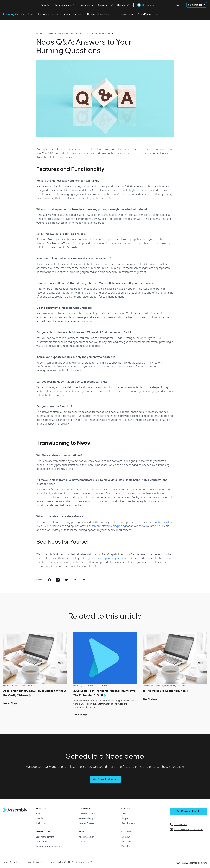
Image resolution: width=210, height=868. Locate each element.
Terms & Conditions (13, 862)
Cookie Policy (71, 862)
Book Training (128, 823)
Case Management (45, 837)
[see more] (105, 779)
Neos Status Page (87, 862)
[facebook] (49, 580)
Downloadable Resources (101, 14)
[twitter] (66, 580)
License (45, 862)
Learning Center (14, 14)
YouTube (126, 846)
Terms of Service (32, 862)
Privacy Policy (56, 862)
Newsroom (127, 14)
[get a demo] (197, 5)
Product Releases (72, 14)
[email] (75, 580)
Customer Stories (48, 14)
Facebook (126, 842)
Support (125, 818)
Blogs (30, 14)
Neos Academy (86, 818)
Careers (82, 842)
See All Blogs (10, 703)
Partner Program (87, 823)
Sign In (179, 5)
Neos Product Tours (149, 14)
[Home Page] (15, 812)
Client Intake (42, 842)
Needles (40, 818)
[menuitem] (46, 5)
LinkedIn (126, 837)
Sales (124, 814)
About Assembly (87, 837)
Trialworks (41, 823)
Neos (38, 814)
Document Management (48, 846)
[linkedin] (58, 580)
